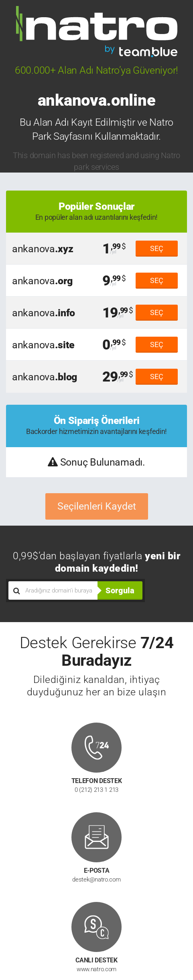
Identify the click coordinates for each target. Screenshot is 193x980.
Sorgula (120, 590)
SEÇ (157, 248)
